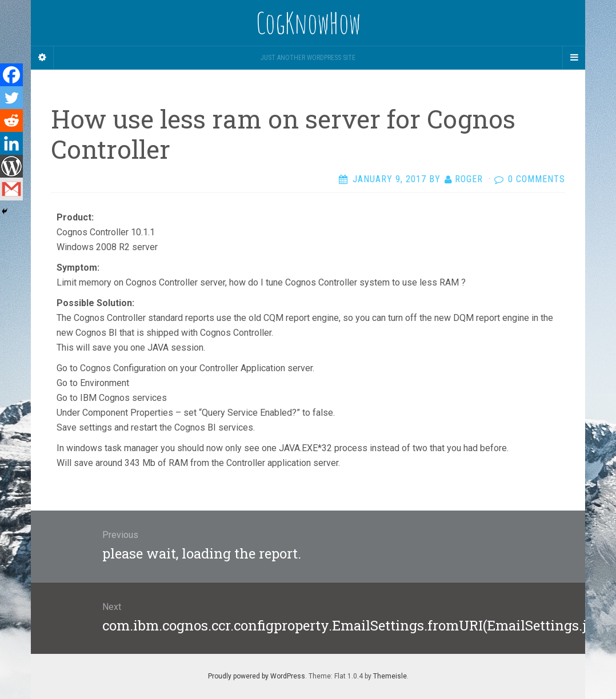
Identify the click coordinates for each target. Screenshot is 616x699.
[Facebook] (11, 75)
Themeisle (390, 676)
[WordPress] (11, 166)
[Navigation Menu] (574, 58)
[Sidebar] (42, 58)
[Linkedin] (11, 143)
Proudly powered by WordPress (257, 676)
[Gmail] (11, 189)
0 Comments (537, 179)
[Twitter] (11, 98)
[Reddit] (11, 120)
